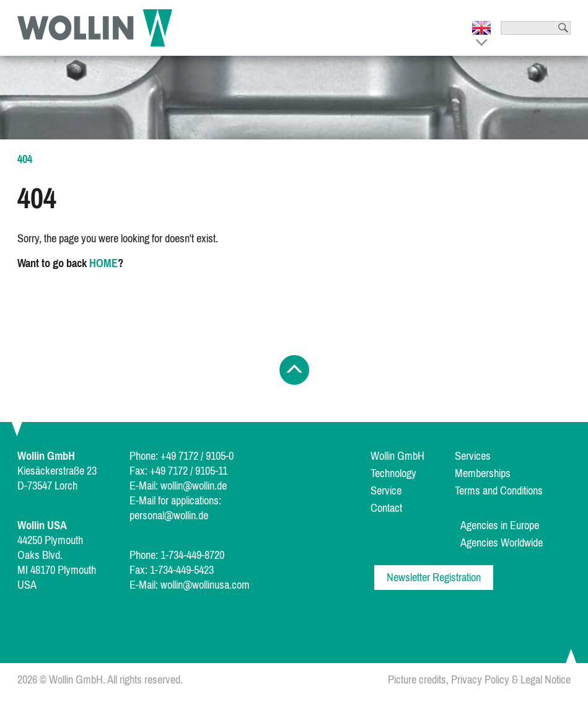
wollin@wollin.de (194, 486)
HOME (103, 263)
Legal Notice (546, 680)
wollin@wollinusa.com (205, 585)
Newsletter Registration (434, 578)
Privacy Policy (480, 680)
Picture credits (417, 680)
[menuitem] (411, 456)
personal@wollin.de (169, 516)
